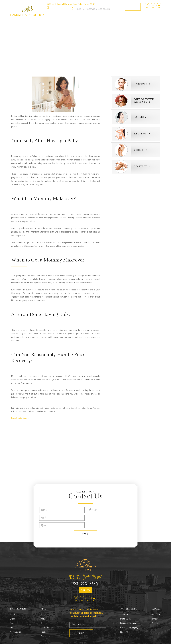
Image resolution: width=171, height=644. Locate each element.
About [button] (51, 20)
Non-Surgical (16, 632)
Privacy (155, 619)
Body (12, 623)
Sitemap (156, 623)
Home (43, 614)
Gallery (140, 117)
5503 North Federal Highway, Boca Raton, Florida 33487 (71, 4)
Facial (12, 614)
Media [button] (120, 20)
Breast (13, 619)
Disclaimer (157, 614)
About (43, 619)
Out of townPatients (144, 101)
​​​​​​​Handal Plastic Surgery (20, 418)
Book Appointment (133, 7)
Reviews (140, 134)
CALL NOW (85, 590)
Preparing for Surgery (129, 628)
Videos (139, 150)
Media (43, 632)
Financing (124, 632)
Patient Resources (48, 628)
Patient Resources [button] (83, 20)
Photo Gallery (105, 20)
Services (140, 84)
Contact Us (134, 20)
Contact (140, 167)
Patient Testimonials (129, 623)
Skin (12, 628)
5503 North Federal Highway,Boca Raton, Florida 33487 (86, 577)
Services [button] (64, 20)
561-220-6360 (61, 8)
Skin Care (124, 614)
